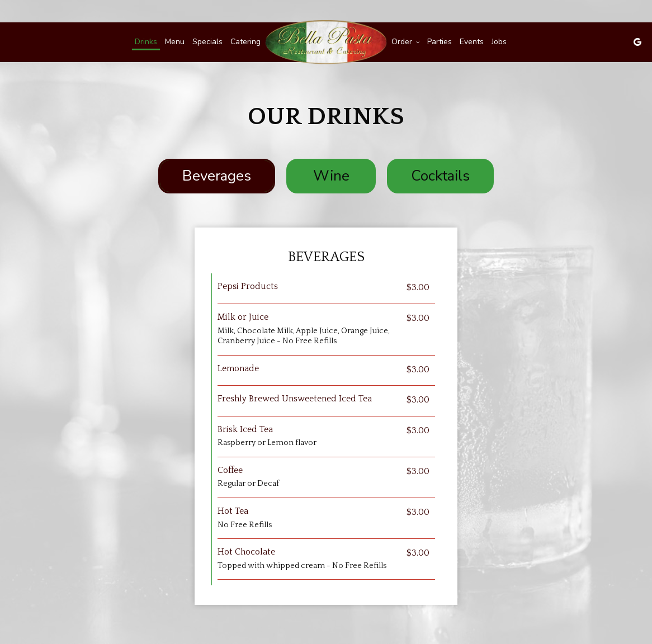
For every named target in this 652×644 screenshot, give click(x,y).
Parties (440, 42)
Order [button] (405, 42)
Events (472, 42)
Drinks (146, 42)
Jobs (499, 42)
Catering (245, 42)
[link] (326, 42)
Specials (207, 42)
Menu (175, 42)
